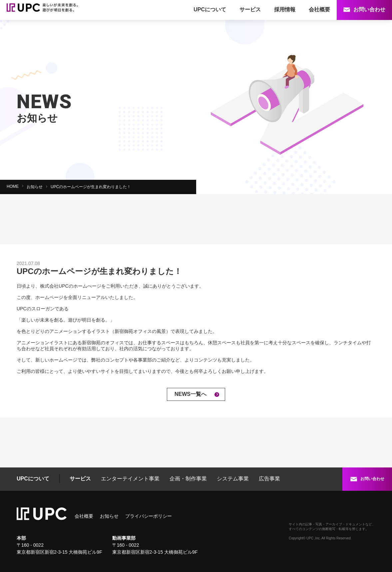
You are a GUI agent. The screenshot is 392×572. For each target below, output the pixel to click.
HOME (13, 186)
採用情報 (285, 9)
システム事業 (233, 479)
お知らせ (35, 187)
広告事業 (269, 479)
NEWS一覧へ (191, 394)
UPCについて (210, 9)
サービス (250, 9)
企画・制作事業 (188, 479)
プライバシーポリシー (149, 516)
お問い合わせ (369, 9)
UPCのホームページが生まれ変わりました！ (91, 187)
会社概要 (319, 9)
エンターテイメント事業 (130, 479)
